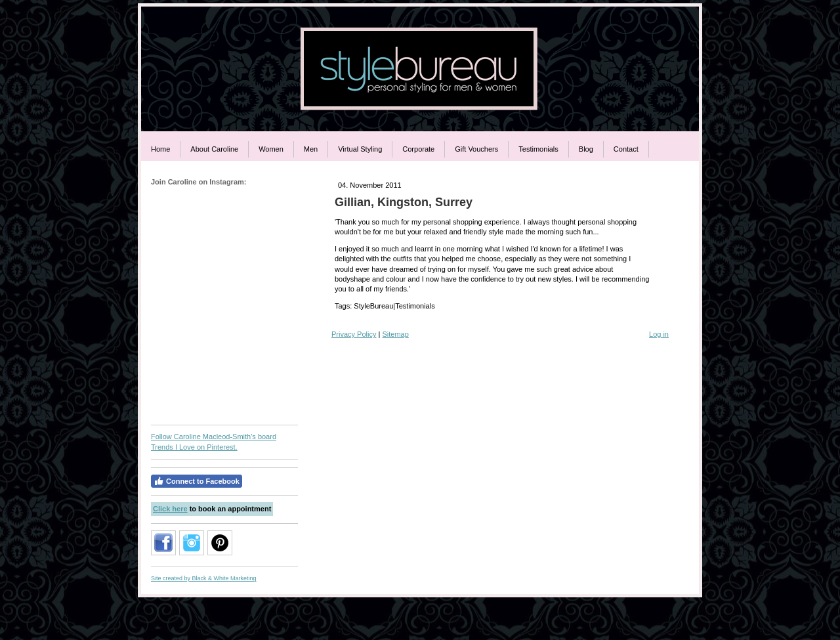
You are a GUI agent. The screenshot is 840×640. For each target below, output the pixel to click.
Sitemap (395, 334)
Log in (659, 334)
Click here (170, 509)
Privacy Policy (354, 334)
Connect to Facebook (197, 481)
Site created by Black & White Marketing (204, 578)
